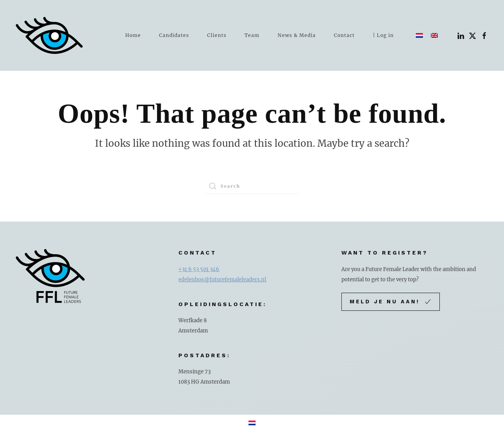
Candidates (174, 35)
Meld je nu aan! (391, 302)
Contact (344, 35)
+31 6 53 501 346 (199, 269)
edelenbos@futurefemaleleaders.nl (222, 280)
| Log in (383, 35)
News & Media (297, 35)
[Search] (252, 186)
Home (133, 35)
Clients (217, 35)
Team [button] (252, 35)
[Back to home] (49, 35)
